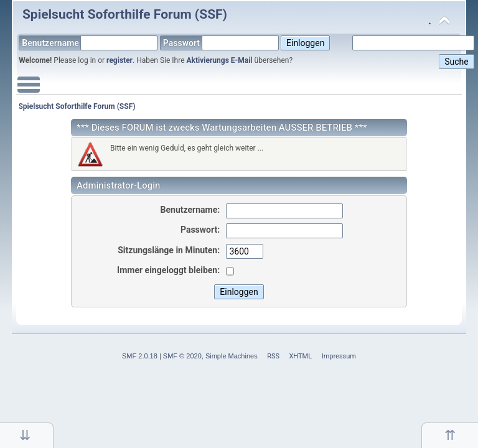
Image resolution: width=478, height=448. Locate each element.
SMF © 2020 (182, 356)
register (119, 60)
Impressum (339, 356)
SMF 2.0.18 (140, 356)
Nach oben (450, 435)
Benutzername (90, 43)
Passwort (221, 43)
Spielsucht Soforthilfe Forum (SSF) (125, 14)
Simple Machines (232, 356)
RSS (273, 356)
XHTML (300, 356)
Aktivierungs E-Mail (220, 60)
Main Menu (29, 91)
